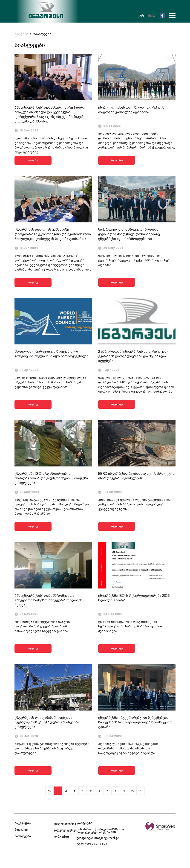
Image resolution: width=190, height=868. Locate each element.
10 (132, 791)
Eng (152, 16)
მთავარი (22, 34)
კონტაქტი (61, 837)
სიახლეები (42, 34)
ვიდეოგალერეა (65, 830)
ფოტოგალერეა (65, 824)
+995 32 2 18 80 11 (97, 844)
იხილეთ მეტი (33, 160)
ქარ (141, 16)
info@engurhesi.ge (106, 838)
